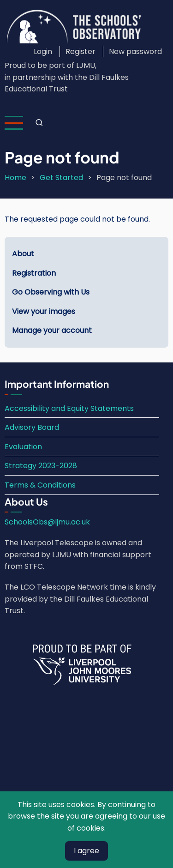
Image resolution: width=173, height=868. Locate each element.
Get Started (61, 178)
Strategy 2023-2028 (41, 466)
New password (135, 51)
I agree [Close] (86, 851)
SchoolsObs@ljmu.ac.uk (47, 522)
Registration (34, 273)
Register (81, 51)
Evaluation (23, 447)
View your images (44, 311)
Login (43, 51)
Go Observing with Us (51, 292)
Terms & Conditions (40, 485)
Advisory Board (32, 427)
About (23, 254)
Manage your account (52, 330)
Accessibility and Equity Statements (69, 408)
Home (15, 178)
